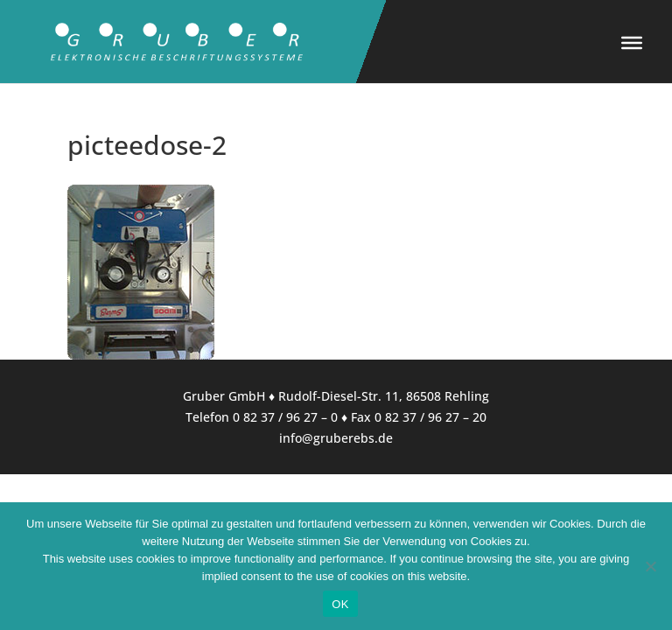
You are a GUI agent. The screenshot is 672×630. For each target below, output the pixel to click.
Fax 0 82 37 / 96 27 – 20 (419, 417)
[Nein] (650, 566)
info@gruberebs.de (336, 438)
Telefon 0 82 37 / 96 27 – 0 (262, 417)
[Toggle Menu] (632, 43)
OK (340, 604)
